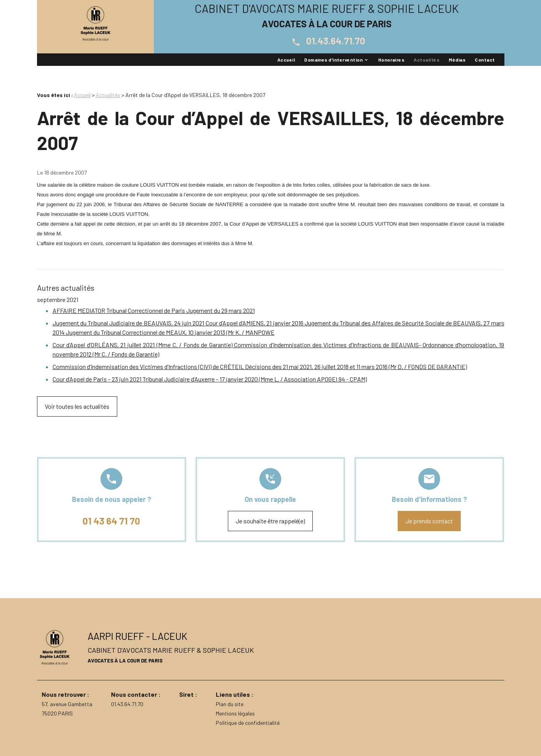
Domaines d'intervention (333, 60)
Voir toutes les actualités (77, 406)
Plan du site (230, 704)
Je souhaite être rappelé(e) (270, 521)
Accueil (286, 60)
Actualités (426, 60)
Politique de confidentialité (248, 723)
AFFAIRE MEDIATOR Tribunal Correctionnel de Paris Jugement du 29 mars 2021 (154, 310)
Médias (457, 60)
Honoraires (391, 60)
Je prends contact (429, 521)
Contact (485, 60)
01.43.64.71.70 (327, 41)
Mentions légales (235, 713)
